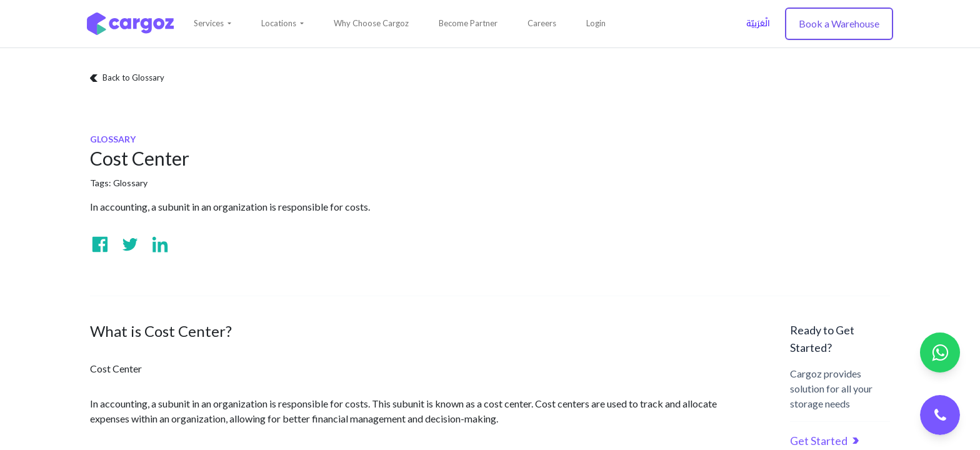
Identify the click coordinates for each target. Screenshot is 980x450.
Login (596, 23)
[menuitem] (371, 24)
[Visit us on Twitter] (130, 244)
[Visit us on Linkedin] (160, 244)
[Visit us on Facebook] (100, 244)
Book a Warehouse (839, 23)
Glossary (130, 183)
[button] (212, 24)
